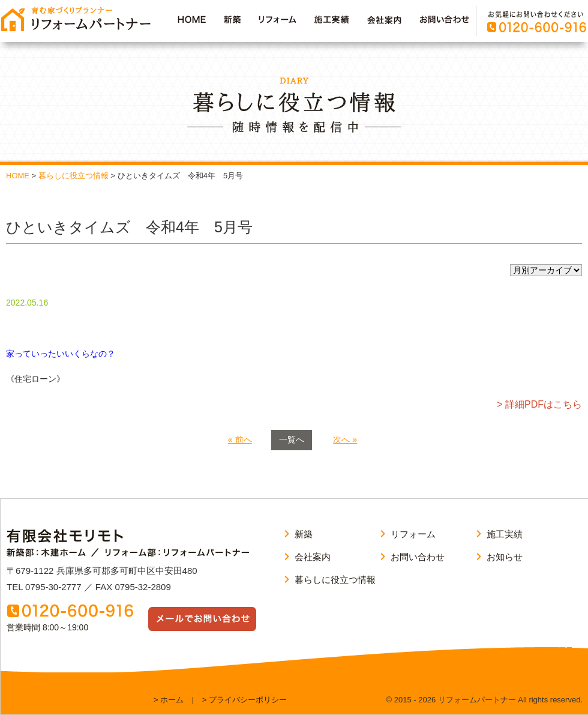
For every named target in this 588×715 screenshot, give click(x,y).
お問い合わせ (418, 557)
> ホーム (169, 700)
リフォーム (413, 534)
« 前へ (240, 439)
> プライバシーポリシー (244, 700)
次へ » (345, 439)
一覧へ (292, 439)
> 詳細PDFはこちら (539, 404)
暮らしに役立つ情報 (73, 176)
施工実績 (505, 534)
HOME (18, 176)
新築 (304, 534)
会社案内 (313, 557)
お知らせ (505, 557)
